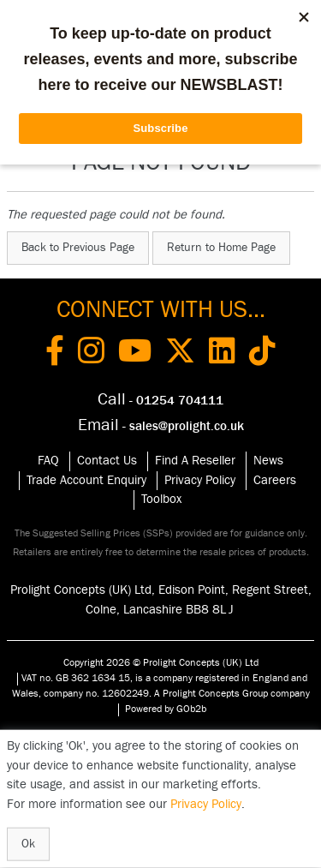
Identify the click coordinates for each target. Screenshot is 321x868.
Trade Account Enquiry (86, 480)
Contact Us (107, 461)
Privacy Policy (200, 480)
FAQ (48, 461)
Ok (28, 844)
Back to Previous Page (78, 248)
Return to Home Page (221, 248)
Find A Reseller (195, 461)
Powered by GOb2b (166, 709)
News (268, 461)
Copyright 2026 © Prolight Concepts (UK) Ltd (161, 662)
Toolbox (161, 499)
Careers (275, 480)
